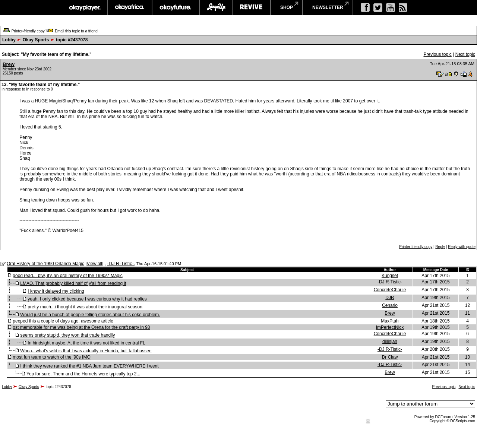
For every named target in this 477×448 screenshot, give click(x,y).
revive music (251, 7)
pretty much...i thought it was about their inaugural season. (86, 307)
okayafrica (130, 7)
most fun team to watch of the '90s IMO (51, 357)
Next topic (465, 54)
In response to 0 (40, 89)
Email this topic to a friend (76, 31)
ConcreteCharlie (390, 290)
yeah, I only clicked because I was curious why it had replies (87, 299)
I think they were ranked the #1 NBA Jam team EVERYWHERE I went (89, 366)
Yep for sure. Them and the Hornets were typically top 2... (83, 374)
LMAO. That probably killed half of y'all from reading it (73, 283)
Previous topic (437, 54)
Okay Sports (36, 40)
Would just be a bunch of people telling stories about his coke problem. (90, 315)
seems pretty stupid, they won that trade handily (67, 335)
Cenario (390, 305)
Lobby (9, 40)
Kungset (390, 276)
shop (287, 7)
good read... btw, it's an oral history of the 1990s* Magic (67, 276)
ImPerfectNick (390, 327)
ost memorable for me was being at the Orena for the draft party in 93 (81, 327)
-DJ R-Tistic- (120, 263)
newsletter (328, 7)
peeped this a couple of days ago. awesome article (63, 321)
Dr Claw (390, 357)
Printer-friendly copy (28, 31)
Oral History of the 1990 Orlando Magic (45, 264)
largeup (216, 7)
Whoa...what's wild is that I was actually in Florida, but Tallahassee (86, 351)
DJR (390, 298)
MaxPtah (390, 321)
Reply (440, 247)
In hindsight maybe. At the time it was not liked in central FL (86, 343)
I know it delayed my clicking (56, 291)
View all (94, 264)
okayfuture (176, 7)
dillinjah (390, 341)
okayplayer (84, 7)
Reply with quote (462, 247)
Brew (9, 64)
